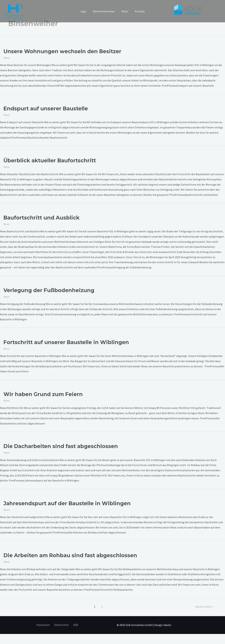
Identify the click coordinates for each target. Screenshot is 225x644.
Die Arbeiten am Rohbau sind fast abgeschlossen (70, 555)
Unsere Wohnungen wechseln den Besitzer (62, 51)
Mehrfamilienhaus (104, 11)
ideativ (168, 625)
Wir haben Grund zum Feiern (43, 394)
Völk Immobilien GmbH (140, 625)
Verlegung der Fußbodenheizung (49, 290)
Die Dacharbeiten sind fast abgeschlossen (61, 446)
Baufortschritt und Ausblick (42, 218)
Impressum (44, 625)
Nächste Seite (204, 607)
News (124, 11)
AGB (74, 625)
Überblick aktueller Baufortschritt (50, 161)
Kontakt (138, 11)
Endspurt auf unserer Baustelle (46, 109)
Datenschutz (61, 625)
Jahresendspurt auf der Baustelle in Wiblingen (67, 503)
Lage (85, 11)
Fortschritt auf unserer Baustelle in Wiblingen (66, 342)
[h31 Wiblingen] (14, 11)
